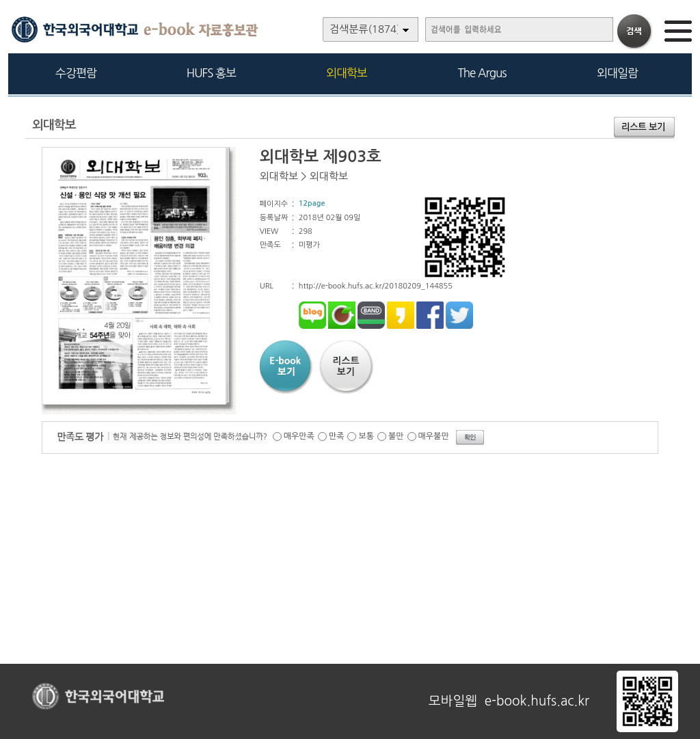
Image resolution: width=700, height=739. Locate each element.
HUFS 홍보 (211, 73)
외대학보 (347, 73)
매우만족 (299, 436)
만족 (337, 436)
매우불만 (434, 436)
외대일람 (617, 73)
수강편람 (76, 73)
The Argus (482, 73)
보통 (366, 436)
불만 (396, 436)
